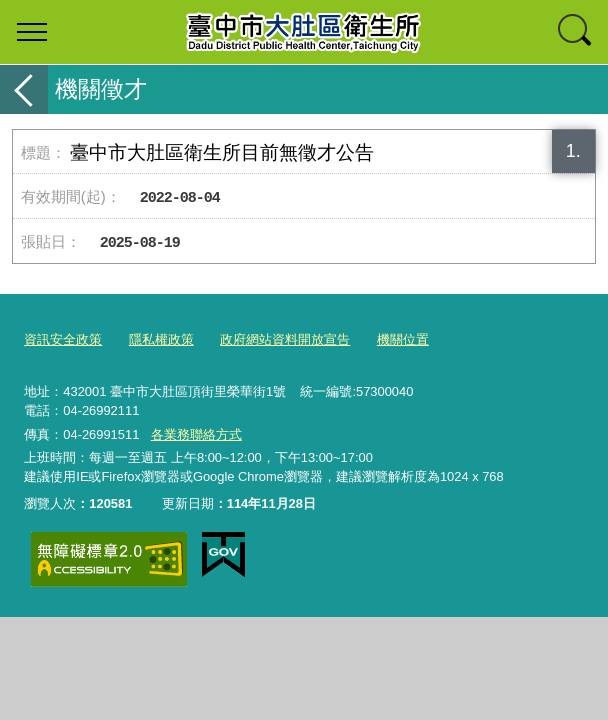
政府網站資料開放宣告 (285, 339)
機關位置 (403, 339)
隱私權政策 (161, 339)
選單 (32, 32)
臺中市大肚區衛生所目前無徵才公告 (222, 152)
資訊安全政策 (63, 339)
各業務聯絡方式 (196, 434)
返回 (24, 89)
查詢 (576, 32)
